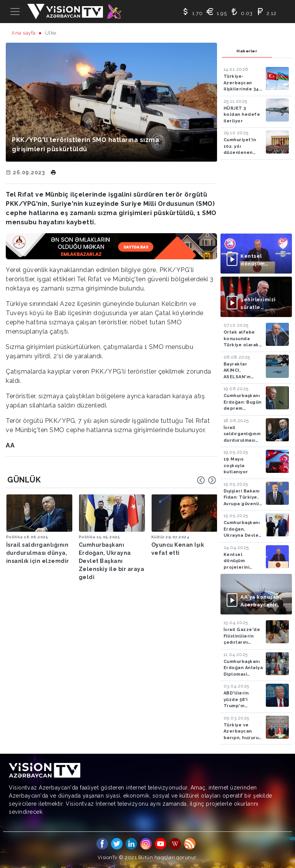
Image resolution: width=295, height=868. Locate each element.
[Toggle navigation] (15, 12)
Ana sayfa (24, 33)
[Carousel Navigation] (207, 480)
